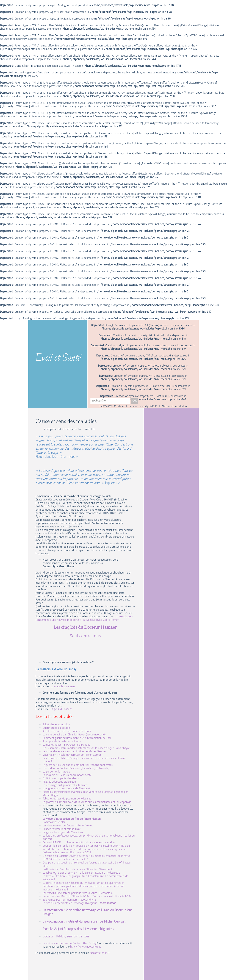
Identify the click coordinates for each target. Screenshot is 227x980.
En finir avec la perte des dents (61, 778)
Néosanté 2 (106, 869)
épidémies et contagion (56, 724)
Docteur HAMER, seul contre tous (66, 936)
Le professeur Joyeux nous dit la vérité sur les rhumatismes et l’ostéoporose (87, 802)
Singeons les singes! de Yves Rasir (63, 832)
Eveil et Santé (58, 358)
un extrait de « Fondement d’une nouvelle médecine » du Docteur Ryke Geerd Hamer (85, 618)
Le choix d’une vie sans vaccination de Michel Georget (74, 751)
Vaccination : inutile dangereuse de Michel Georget (72, 755)
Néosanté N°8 (88, 900)
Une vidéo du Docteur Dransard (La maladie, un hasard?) (76, 768)
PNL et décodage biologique (59, 782)
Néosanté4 (49, 879)
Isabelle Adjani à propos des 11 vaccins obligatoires (78, 929)
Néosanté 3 (114, 873)
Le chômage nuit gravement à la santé (65, 785)
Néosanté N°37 (122, 896)
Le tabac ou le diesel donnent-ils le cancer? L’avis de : (75, 873)
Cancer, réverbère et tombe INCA (62, 829)
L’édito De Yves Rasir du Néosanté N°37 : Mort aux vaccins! (78, 896)
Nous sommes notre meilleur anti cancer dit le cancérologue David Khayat (86, 748)
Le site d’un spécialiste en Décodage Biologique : (71, 903)
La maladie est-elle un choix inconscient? (67, 775)
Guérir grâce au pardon (56, 728)
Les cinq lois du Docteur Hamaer (85, 627)
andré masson (108, 903)
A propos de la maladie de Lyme (62, 741)
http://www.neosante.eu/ (86, 947)
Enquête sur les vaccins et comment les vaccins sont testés (78, 765)
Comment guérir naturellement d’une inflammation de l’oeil (77, 738)
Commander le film (54, 822)
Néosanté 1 (82, 859)
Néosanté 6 (106, 893)
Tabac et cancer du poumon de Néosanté (67, 798)
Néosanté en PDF (100, 953)
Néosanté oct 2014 (80, 852)
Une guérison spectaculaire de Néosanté (66, 788)
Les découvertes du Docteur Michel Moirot (68, 825)
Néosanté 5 (62, 889)
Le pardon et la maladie (56, 772)
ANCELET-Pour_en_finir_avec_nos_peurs (67, 731)
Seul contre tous (85, 636)
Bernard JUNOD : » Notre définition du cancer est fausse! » (79, 842)
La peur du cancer (61, 709)
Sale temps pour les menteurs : (61, 900)
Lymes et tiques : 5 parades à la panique (66, 745)
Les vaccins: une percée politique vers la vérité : (71, 893)
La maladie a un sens (63, 686)
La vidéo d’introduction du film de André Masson (72, 819)
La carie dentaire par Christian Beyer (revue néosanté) (74, 734)
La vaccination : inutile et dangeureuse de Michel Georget (84, 921)
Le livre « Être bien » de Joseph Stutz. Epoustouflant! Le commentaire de (85, 876)
